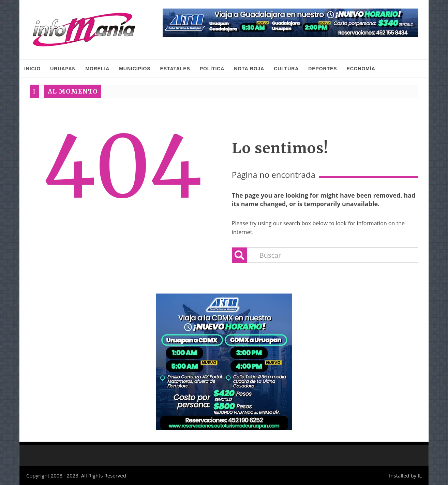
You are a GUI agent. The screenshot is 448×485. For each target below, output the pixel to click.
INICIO (32, 69)
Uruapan (63, 69)
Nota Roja (249, 69)
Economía (361, 69)
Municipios (135, 69)
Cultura (286, 69)
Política (212, 69)
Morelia (97, 69)
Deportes (323, 69)
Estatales (175, 69)
